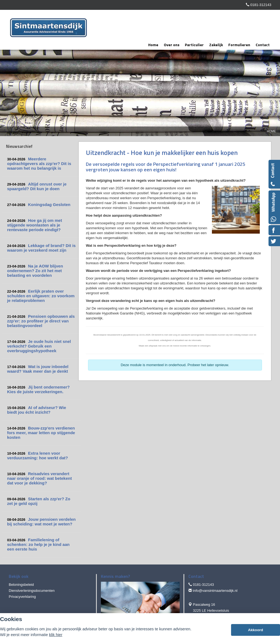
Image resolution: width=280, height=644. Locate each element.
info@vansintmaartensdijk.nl (215, 591)
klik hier (56, 635)
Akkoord (256, 630)
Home (271, 131)
